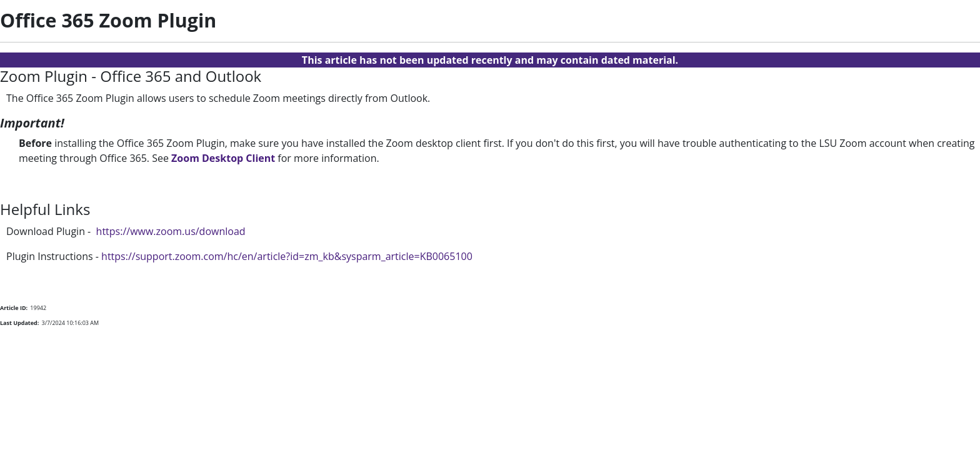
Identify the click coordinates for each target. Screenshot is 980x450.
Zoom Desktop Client (223, 158)
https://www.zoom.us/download (171, 231)
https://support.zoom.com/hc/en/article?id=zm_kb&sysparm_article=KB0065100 (287, 256)
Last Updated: (19, 323)
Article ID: (14, 308)
